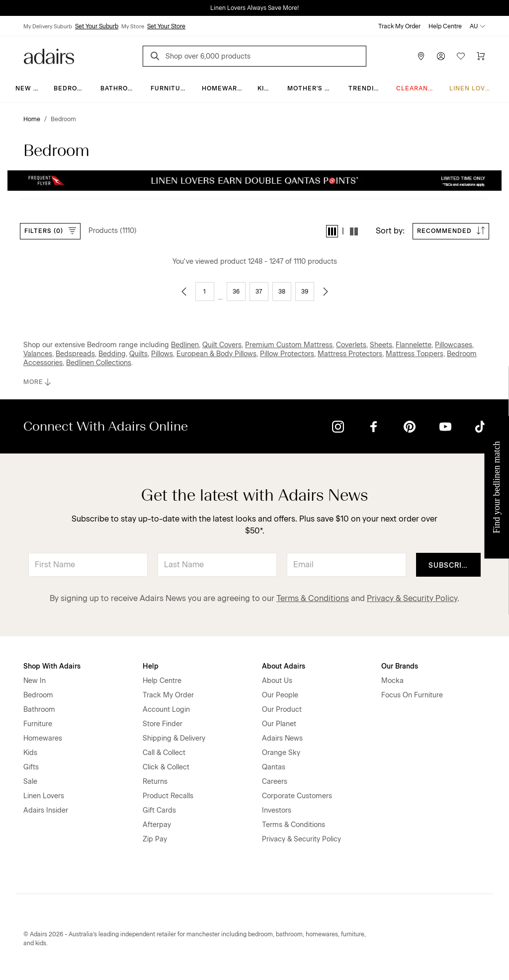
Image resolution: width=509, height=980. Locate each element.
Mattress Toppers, (415, 354)
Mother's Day (312, 88)
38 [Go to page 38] (282, 292)
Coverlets (351, 345)
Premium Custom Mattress (289, 345)
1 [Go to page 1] (205, 292)
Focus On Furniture (412, 695)
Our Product (282, 710)
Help (151, 666)
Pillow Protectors (287, 354)
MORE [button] (38, 382)
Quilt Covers (222, 345)
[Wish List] (461, 56)
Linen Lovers (474, 88)
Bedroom (71, 88)
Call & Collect (164, 753)
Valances (38, 354)
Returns (155, 782)
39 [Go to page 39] (305, 292)
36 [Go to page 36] (236, 292)
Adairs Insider (46, 810)
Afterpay (157, 825)
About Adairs (284, 666)
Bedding (112, 354)
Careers (275, 782)
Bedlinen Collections (99, 363)
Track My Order (399, 26)
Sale (30, 782)
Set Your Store (166, 26)
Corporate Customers (297, 796)
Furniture (170, 88)
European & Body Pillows (216, 354)
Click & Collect (166, 767)
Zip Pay (155, 839)
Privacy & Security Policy (412, 598)
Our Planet (279, 724)
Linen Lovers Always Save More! (254, 8)
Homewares (224, 88)
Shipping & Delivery (174, 738)
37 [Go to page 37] (259, 292)
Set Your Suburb (97, 26)
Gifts (31, 767)
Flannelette (414, 345)
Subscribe (450, 565)
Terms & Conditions (313, 598)
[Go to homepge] (49, 55)
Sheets (381, 345)
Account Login (166, 710)
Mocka (392, 681)
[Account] (441, 56)
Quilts (138, 354)
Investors (277, 810)
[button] (332, 231)
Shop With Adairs (52, 666)
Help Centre (445, 26)
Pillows (162, 354)
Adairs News (282, 738)
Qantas (274, 767)
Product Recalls (168, 796)
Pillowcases (454, 345)
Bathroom (120, 88)
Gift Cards (159, 810)
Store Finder (163, 724)
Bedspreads (75, 354)
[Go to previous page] (184, 292)
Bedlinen (185, 345)
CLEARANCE (417, 88)
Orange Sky (281, 753)
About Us (277, 681)
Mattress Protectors (350, 354)
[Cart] (481, 56)
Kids (265, 88)
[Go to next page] (326, 292)
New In (28, 88)
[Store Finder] (421, 56)
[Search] (157, 57)
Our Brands (400, 666)
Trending (366, 88)
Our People (280, 695)
